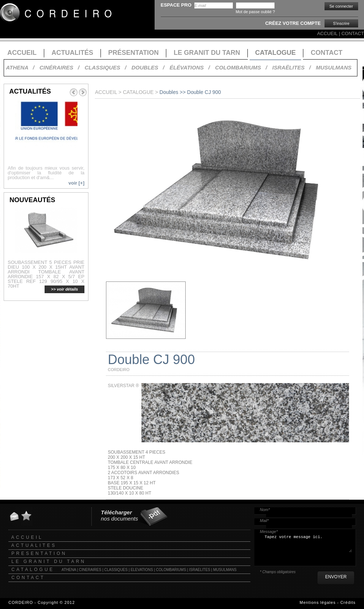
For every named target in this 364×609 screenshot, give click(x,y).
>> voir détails (65, 289)
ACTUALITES (34, 545)
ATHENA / (20, 67)
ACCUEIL (327, 33)
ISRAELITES (200, 570)
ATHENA (69, 570)
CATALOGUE (275, 53)
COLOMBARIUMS (171, 570)
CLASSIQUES (116, 570)
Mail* (264, 521)
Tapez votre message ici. (308, 546)
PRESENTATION (39, 553)
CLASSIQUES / (105, 67)
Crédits (348, 602)
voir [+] (76, 183)
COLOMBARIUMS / (241, 67)
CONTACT (353, 33)
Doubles (169, 92)
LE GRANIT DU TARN (207, 53)
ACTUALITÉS (72, 53)
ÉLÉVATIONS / (190, 67)
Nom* (265, 510)
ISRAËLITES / (291, 67)
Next (83, 92)
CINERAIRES (90, 570)
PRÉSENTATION (133, 53)
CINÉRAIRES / (59, 67)
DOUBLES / (148, 67)
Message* (269, 532)
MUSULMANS (334, 67)
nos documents (120, 515)
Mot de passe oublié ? (255, 12)
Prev (73, 92)
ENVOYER (336, 577)
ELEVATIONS (142, 570)
